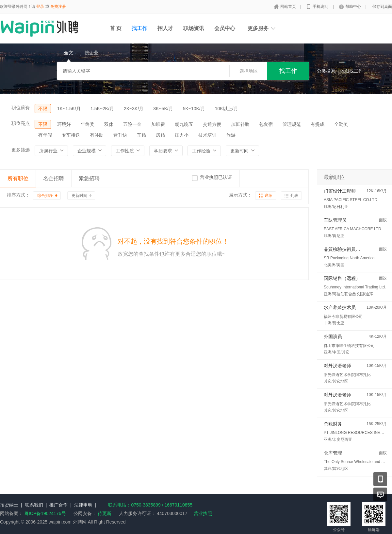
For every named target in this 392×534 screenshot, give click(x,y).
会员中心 (225, 28)
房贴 (160, 135)
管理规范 (292, 124)
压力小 (182, 135)
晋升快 (120, 135)
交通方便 (212, 124)
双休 (109, 124)
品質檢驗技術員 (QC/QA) (349, 249)
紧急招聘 (89, 178)
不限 (43, 109)
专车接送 (71, 135)
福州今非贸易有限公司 (343, 317)
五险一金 (132, 124)
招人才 (165, 28)
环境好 (64, 124)
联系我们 (34, 505)
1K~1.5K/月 (69, 109)
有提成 (318, 124)
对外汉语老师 (337, 366)
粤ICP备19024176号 (45, 513)
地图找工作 (351, 71)
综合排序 (45, 196)
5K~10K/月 (194, 109)
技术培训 (207, 135)
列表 (294, 196)
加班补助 (240, 124)
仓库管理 (333, 453)
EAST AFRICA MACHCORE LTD (352, 229)
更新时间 (79, 196)
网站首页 (289, 7)
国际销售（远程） (342, 278)
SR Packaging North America (349, 258)
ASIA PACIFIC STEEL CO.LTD (351, 200)
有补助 (97, 135)
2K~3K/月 (134, 109)
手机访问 (321, 7)
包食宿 (266, 124)
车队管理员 (335, 220)
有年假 (45, 135)
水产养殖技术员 (340, 307)
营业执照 (203, 513)
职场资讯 (194, 28)
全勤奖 (341, 124)
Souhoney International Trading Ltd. (355, 287)
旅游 (231, 135)
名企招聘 (54, 178)
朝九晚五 (184, 124)
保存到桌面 (382, 7)
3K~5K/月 (163, 109)
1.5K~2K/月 (102, 109)
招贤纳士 (9, 505)
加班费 (158, 124)
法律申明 (83, 505)
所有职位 (18, 178)
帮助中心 (354, 7)
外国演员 (333, 336)
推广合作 (58, 505)
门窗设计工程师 (340, 191)
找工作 (139, 28)
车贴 (141, 135)
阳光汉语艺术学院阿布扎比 (347, 375)
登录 (40, 7)
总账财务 (333, 424)
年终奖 (88, 124)
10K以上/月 (227, 109)
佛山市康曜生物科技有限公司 (349, 346)
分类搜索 (326, 71)
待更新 (104, 513)
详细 (269, 196)
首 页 (116, 28)
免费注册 (58, 7)
